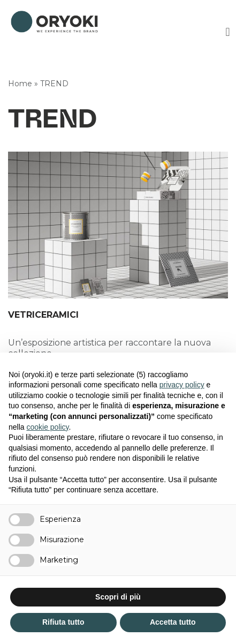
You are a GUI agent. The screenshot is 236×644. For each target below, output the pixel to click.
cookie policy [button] (47, 427)
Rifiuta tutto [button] (63, 622)
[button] (228, 32)
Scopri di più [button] (118, 597)
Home (20, 84)
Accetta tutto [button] (173, 622)
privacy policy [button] (182, 385)
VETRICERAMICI (43, 315)
